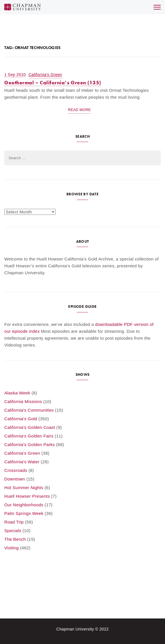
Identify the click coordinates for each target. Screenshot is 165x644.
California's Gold (21, 419)
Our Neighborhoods (24, 505)
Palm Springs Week (24, 513)
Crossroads (16, 470)
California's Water (22, 462)
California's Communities (29, 410)
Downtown (15, 479)
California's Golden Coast (30, 427)
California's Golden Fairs (29, 436)
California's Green (45, 75)
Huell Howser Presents (27, 496)
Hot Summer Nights (24, 488)
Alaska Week (17, 393)
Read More (79, 110)
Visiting (11, 548)
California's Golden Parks (30, 444)
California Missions (23, 401)
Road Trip (14, 522)
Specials (13, 531)
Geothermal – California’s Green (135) (53, 82)
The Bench (15, 539)
